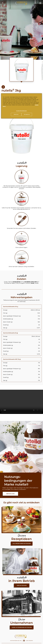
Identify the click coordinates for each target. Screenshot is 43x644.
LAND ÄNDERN (29, 641)
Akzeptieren (27, 114)
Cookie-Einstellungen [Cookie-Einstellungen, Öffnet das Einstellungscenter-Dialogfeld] (21, 111)
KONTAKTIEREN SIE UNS (16, 641)
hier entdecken (22, 585)
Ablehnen (16, 114)
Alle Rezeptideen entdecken (22, 543)
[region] (21, 106)
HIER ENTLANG (10, 494)
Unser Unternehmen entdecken (22, 627)
